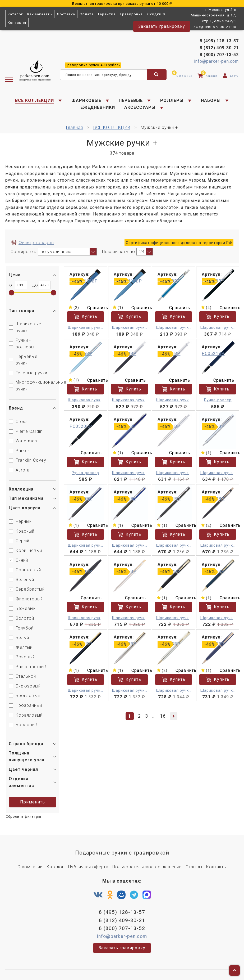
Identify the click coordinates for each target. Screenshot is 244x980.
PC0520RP (81, 426)
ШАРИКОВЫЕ (86, 100)
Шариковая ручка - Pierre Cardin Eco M (174, 618)
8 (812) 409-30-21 (219, 48)
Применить (34, 802)
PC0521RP (213, 354)
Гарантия (107, 14)
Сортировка (24, 252)
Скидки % (156, 14)
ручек (93, 65)
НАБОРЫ (211, 100)
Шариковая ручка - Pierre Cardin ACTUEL (174, 328)
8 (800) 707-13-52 (219, 55)
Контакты (17, 23)
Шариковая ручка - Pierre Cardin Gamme (130, 473)
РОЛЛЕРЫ (172, 100)
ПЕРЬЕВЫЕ (131, 100)
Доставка (66, 14)
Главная (75, 127)
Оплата (87, 14)
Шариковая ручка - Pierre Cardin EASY (130, 400)
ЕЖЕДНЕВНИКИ (98, 108)
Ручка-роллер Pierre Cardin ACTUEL (218, 400)
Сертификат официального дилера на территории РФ (179, 243)
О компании (30, 867)
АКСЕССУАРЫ (140, 108)
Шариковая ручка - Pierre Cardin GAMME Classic (218, 690)
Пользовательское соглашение (147, 867)
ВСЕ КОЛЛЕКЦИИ (34, 100)
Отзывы (194, 867)
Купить (86, 317)
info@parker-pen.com (216, 61)
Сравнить (95, 308)
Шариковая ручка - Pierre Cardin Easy (218, 328)
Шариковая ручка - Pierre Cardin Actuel (86, 328)
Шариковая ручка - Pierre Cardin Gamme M (218, 473)
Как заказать (40, 14)
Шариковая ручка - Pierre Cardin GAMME (218, 545)
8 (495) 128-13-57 (219, 41)
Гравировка (132, 14)
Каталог (15, 14)
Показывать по (119, 252)
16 (163, 715)
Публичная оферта (88, 867)
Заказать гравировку (162, 26)
